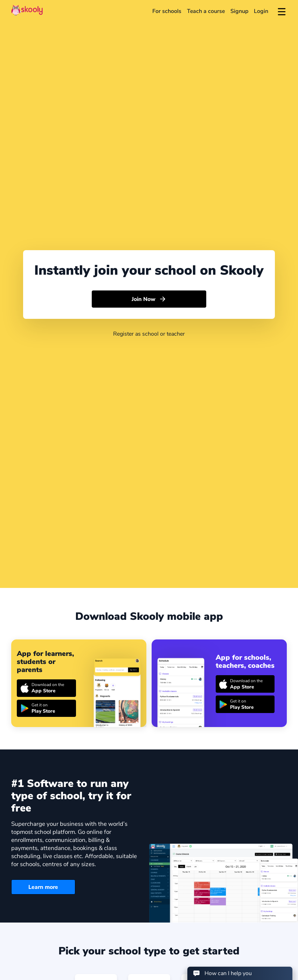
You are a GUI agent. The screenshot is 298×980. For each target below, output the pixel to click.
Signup (239, 11)
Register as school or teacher (149, 334)
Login (261, 11)
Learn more (43, 887)
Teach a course (206, 11)
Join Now (149, 299)
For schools (167, 11)
